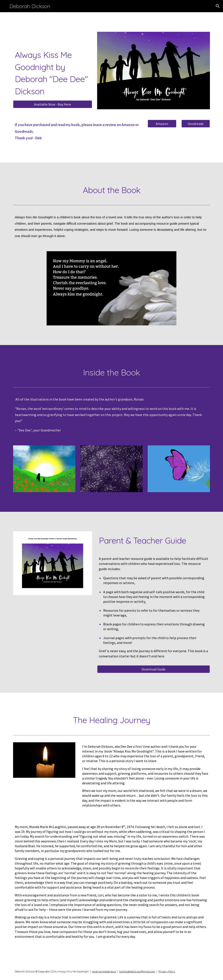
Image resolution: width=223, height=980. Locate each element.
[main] (53, 73)
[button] (218, 6)
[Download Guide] (154, 669)
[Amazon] (162, 124)
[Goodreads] (196, 124)
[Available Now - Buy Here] (53, 104)
